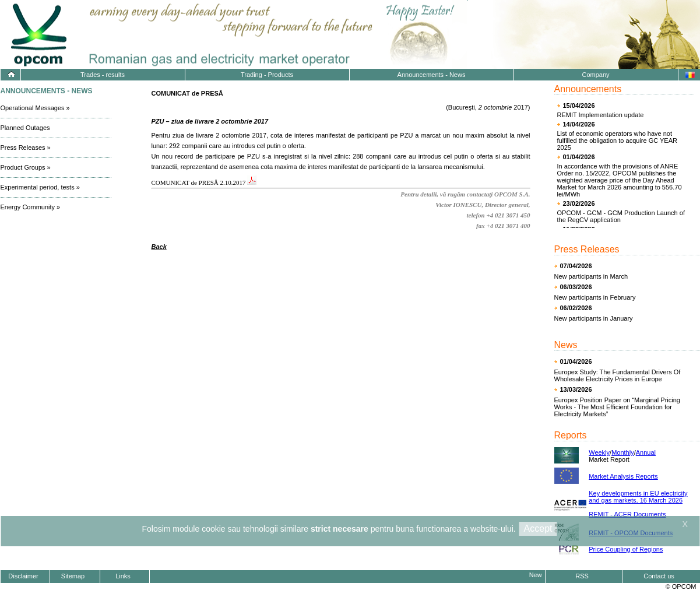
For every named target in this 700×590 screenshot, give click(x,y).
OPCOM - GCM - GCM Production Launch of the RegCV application (621, 216)
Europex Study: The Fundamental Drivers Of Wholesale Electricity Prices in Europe (618, 375)
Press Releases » (26, 147)
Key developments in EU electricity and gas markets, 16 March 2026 (638, 497)
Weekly (599, 452)
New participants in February (595, 297)
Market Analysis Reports (623, 476)
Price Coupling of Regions (626, 549)
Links (123, 576)
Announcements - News (432, 75)
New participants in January (594, 318)
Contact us (659, 576)
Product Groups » (26, 167)
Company (595, 75)
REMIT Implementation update (601, 115)
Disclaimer (23, 576)
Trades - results (103, 75)
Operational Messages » (35, 108)
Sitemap (73, 576)
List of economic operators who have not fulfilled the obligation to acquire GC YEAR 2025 (617, 141)
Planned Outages (25, 128)
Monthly (623, 452)
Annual (646, 452)
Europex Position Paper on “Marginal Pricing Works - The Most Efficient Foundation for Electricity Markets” (617, 407)
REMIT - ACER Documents (627, 514)
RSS (582, 576)
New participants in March (591, 276)
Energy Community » (31, 207)
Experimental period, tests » (40, 187)
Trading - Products (267, 75)
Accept (538, 528)
